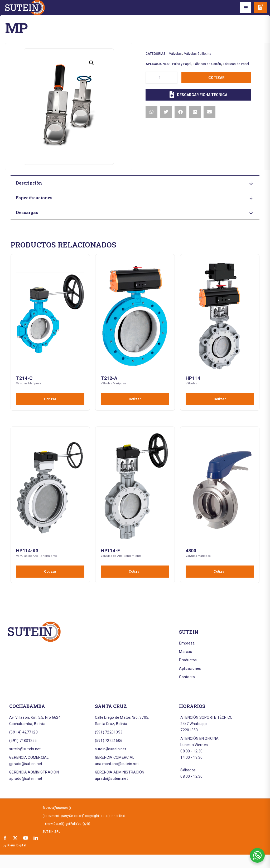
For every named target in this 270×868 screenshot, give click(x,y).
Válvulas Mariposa (29, 383)
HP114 (193, 378)
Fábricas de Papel (236, 64)
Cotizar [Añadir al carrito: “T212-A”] (135, 399)
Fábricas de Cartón (207, 64)
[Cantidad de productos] (161, 78)
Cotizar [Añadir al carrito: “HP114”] (220, 399)
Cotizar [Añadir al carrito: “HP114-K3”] (50, 571)
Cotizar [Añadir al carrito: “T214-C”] (50, 399)
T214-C (24, 378)
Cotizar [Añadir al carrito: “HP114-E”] (135, 571)
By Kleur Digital (14, 845)
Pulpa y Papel (182, 64)
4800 (191, 551)
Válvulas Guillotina (198, 54)
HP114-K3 (27, 551)
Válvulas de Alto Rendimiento (37, 556)
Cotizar (216, 78)
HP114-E (110, 551)
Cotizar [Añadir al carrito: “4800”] (220, 571)
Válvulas (175, 54)
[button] (246, 8)
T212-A (109, 378)
